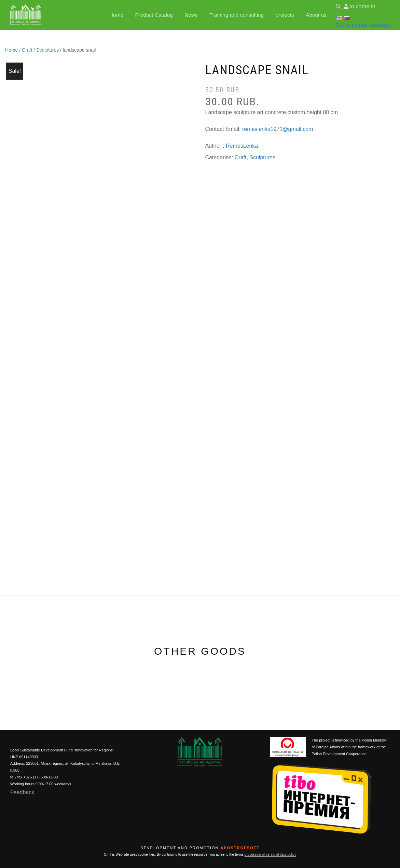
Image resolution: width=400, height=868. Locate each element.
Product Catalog (154, 15)
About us (316, 15)
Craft (27, 50)
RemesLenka (242, 146)
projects (285, 15)
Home (116, 15)
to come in (362, 6)
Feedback (22, 792)
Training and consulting (237, 15)
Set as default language (363, 24)
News (191, 15)
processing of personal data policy (270, 854)
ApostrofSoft (240, 848)
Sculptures (47, 50)
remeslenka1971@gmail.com (278, 129)
